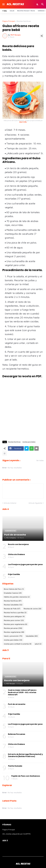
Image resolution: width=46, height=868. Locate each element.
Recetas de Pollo (12, 609)
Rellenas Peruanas (17, 734)
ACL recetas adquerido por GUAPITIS (16, 834)
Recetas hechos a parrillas (15, 613)
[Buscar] (43, 4)
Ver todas (40, 460)
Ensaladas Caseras (13, 593)
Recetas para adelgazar (14, 616)
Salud (12, 11)
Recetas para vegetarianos (16, 624)
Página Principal (9, 21)
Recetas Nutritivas (24, 21)
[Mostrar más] (5, 453)
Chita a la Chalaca (16, 554)
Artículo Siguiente (35, 503)
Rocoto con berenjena (18, 544)
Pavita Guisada (15, 766)
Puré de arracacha (17, 704)
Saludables (32, 636)
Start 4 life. (23, 122)
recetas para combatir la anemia (18, 644)
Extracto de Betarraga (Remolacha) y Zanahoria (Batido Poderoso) (25, 755)
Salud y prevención (13, 636)
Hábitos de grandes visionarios (17, 597)
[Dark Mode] (38, 4)
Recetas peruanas (13, 628)
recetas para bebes (29, 442)
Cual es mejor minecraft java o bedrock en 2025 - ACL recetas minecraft (22, 692)
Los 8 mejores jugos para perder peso (25, 564)
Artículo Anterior (10, 503)
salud (38, 644)
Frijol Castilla (14, 574)
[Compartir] (42, 36)
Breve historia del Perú (14, 589)
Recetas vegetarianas (14, 632)
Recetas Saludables (13, 605)
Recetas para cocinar (14, 620)
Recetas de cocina (32, 609)
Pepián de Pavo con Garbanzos (26, 776)
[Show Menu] (3, 4)
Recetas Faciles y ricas (26, 11)
